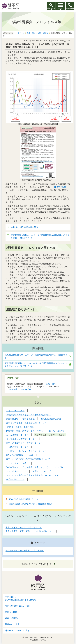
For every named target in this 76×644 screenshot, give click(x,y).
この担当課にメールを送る (19, 389)
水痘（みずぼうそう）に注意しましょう (24, 527)
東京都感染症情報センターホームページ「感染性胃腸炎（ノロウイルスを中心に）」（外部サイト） (36, 365)
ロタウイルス (60, 187)
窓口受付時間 (11, 612)
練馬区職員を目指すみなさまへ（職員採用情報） (31, 504)
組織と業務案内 (12, 618)
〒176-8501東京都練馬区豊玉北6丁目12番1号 (21, 598)
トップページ (19, 33)
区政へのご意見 (12, 624)
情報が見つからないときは (36, 564)
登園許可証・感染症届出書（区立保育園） (25, 551)
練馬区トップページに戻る (17, 631)
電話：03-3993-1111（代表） (18, 606)
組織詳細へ (51, 384)
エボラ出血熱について (44, 531)
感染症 (46, 33)
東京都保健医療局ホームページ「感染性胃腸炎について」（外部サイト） (36, 356)
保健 (39, 33)
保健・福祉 (31, 33)
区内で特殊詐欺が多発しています (24, 499)
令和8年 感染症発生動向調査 (25, 227)
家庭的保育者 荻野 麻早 (18, 531)
